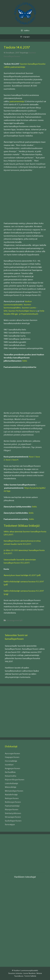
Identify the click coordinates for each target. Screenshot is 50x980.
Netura (39, 973)
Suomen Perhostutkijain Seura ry (23, 311)
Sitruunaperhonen (13, 817)
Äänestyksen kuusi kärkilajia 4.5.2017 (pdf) (22, 575)
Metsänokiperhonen (14, 791)
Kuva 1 (32, 457)
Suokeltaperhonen (13, 821)
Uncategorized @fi (14, 620)
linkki (25, 361)
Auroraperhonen (12, 754)
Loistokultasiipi (11, 783)
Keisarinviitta (11, 776)
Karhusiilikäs (10, 772)
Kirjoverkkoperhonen (15, 780)
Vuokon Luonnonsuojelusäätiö (26, 971)
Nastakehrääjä (11, 795)
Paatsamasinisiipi (12, 806)
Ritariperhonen (12, 810)
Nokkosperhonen (13, 802)
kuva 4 (15, 460)
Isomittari (9, 765)
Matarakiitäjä (11, 787)
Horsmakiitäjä (11, 761)
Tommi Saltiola (30, 976)
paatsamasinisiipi (17, 101)
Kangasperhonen (12, 768)
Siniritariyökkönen (13, 813)
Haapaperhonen (12, 757)
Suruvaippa (10, 824)
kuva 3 (9, 460)
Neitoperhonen (12, 798)
